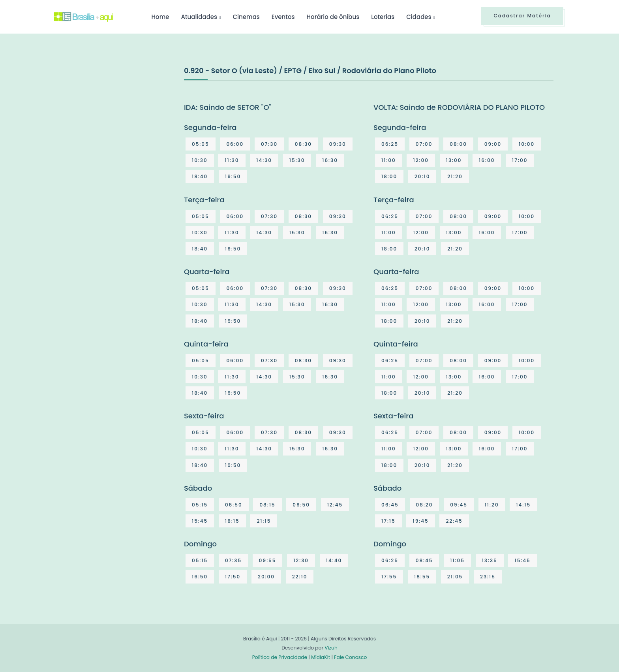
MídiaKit (321, 657)
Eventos (283, 17)
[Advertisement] (113, 124)
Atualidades (199, 17)
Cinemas (246, 17)
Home (160, 17)
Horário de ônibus (333, 17)
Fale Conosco (350, 657)
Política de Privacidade (280, 657)
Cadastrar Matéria (522, 16)
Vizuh (331, 648)
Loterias (383, 17)
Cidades (419, 17)
